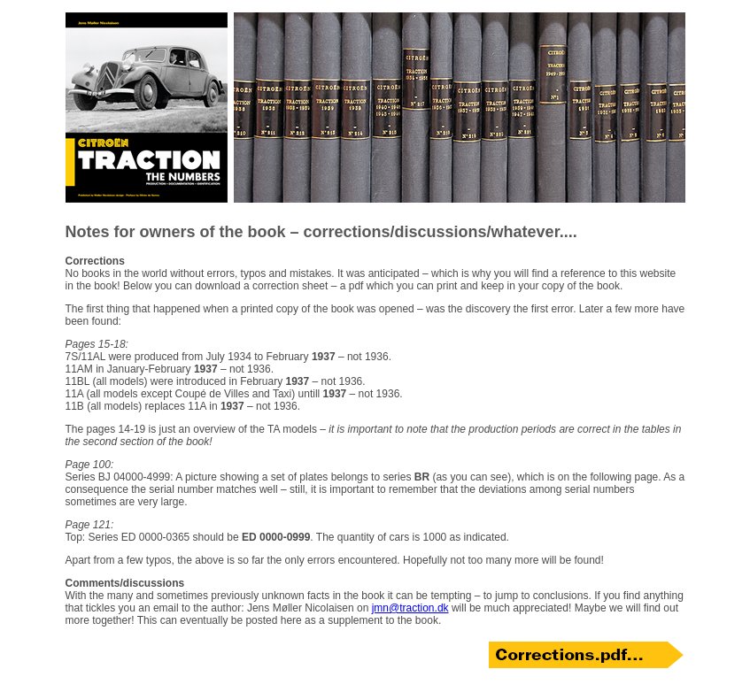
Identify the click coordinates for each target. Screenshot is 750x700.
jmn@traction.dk (410, 608)
